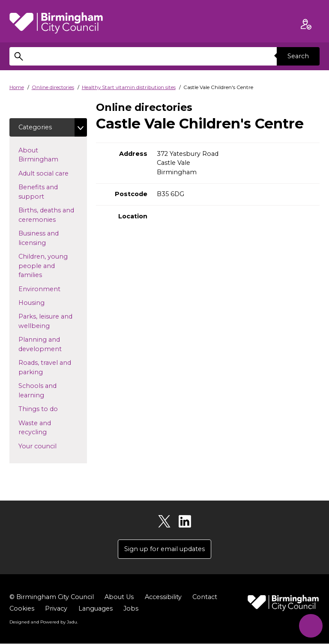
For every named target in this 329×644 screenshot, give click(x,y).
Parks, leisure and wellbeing (48, 322)
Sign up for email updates (164, 549)
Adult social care (53, 173)
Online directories (53, 87)
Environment (53, 289)
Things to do (52, 409)
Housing (45, 302)
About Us (119, 597)
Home (17, 87)
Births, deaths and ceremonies (51, 215)
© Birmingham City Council (52, 597)
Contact (205, 597)
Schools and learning (45, 391)
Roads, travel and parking (45, 368)
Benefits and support (45, 192)
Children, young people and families (44, 266)
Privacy (56, 608)
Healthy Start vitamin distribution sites (129, 87)
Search (298, 56)
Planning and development (53, 345)
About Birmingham (52, 155)
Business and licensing (46, 238)
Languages (96, 608)
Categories (35, 127)
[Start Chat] (311, 626)
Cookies (22, 608)
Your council (51, 446)
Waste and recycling (46, 428)
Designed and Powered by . (44, 622)
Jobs (131, 608)
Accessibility (163, 597)
